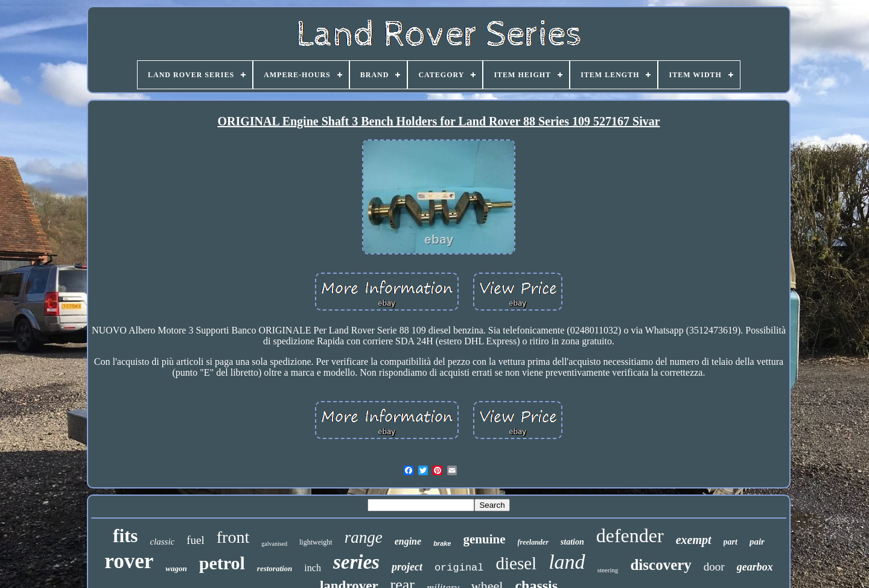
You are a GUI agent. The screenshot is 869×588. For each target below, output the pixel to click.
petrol (222, 563)
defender (630, 536)
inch (313, 568)
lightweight (316, 542)
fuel (196, 540)
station (572, 542)
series (356, 562)
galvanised (274, 544)
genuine (484, 539)
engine (408, 541)
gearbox (755, 567)
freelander (533, 542)
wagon (176, 568)
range (364, 537)
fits (125, 536)
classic (162, 542)
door (714, 567)
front (233, 537)
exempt (694, 540)
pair (757, 542)
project (407, 567)
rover (129, 561)
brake (442, 543)
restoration (275, 568)
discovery (661, 565)
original (459, 568)
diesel (517, 563)
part (731, 542)
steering (608, 570)
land (567, 562)
